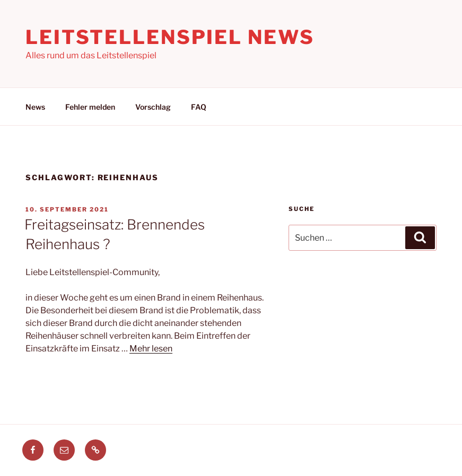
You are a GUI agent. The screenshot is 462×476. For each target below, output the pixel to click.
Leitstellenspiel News (170, 37)
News (35, 107)
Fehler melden (90, 107)
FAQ (199, 107)
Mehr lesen (151, 349)
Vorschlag (153, 107)
